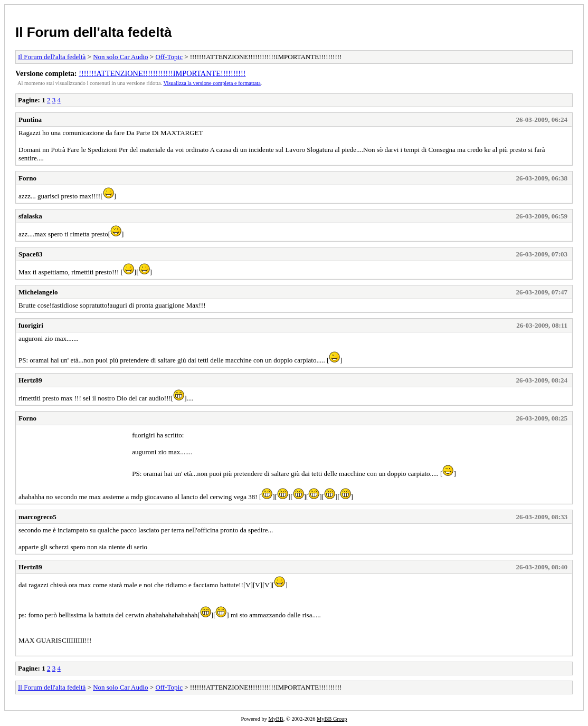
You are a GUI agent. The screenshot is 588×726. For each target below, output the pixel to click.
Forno (27, 178)
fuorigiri (31, 325)
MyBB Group (332, 719)
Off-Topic (169, 57)
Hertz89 (30, 380)
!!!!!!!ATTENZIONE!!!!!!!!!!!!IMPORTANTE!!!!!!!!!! (162, 73)
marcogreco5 (37, 517)
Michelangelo (38, 292)
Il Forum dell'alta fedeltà (94, 32)
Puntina (30, 120)
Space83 (31, 254)
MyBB (276, 719)
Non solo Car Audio (120, 57)
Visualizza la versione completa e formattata (212, 83)
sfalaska (30, 216)
